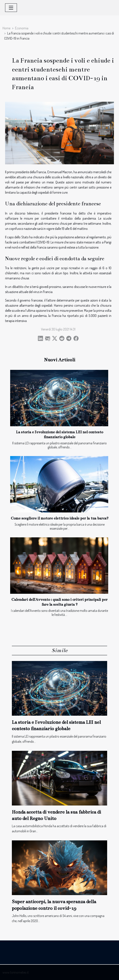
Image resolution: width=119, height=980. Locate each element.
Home (6, 28)
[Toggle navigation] (11, 8)
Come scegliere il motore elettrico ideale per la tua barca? (60, 518)
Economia (22, 28)
